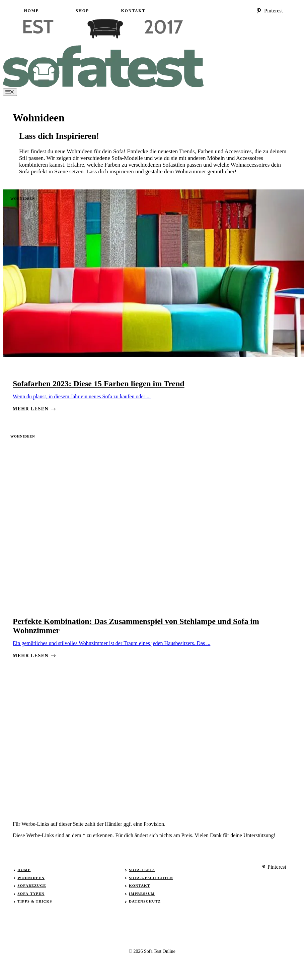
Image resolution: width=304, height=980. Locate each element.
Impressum (142, 893)
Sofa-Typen (31, 893)
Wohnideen (23, 199)
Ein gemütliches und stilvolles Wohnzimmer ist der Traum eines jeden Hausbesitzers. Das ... (111, 643)
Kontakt (133, 11)
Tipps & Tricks (35, 901)
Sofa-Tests (142, 870)
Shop (82, 11)
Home (31, 11)
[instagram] (270, 11)
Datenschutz (145, 901)
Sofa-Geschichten (151, 878)
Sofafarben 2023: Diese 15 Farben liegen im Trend (99, 384)
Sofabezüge (32, 885)
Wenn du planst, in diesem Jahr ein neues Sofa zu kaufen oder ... (82, 396)
